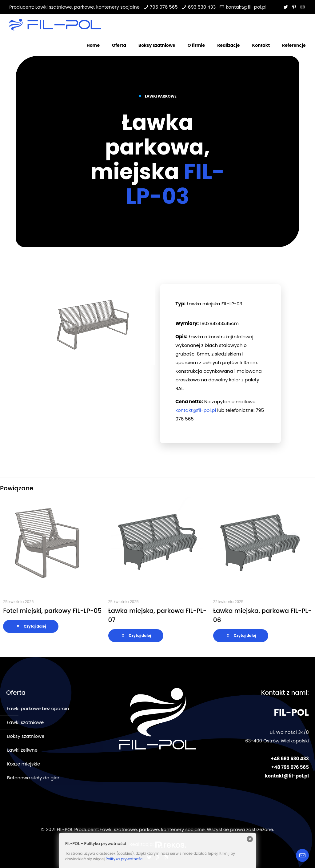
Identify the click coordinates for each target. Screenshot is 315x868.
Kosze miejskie (24, 764)
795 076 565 (164, 7)
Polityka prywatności (124, 859)
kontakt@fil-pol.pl (246, 7)
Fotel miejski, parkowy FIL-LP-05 (52, 611)
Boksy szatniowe (26, 736)
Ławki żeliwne (22, 750)
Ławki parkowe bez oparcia (38, 708)
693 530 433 (202, 7)
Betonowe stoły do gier (33, 778)
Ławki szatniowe (25, 722)
